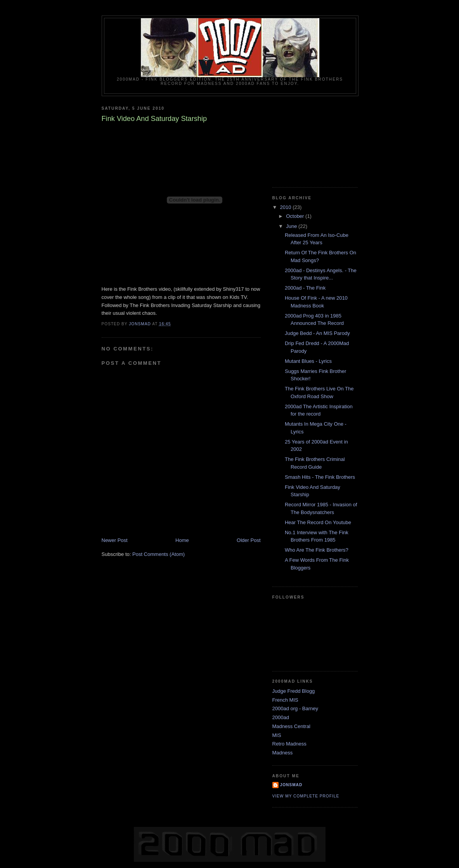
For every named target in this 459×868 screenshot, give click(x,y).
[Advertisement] (311, 139)
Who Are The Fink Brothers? (317, 550)
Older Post (249, 540)
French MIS (285, 700)
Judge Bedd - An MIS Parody (317, 333)
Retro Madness (289, 744)
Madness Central (291, 726)
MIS (277, 735)
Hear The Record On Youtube (318, 522)
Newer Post (115, 540)
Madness (283, 753)
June (292, 226)
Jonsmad (291, 785)
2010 (287, 207)
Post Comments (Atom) (158, 554)
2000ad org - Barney (295, 708)
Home (182, 540)
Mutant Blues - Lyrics (308, 361)
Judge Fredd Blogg (294, 691)
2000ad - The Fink (305, 288)
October (296, 216)
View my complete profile (306, 796)
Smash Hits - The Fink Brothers (320, 477)
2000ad (281, 717)
